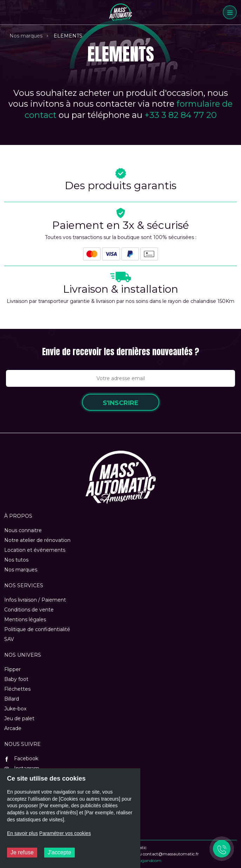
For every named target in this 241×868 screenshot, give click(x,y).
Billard (12, 699)
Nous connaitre (23, 530)
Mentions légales (25, 619)
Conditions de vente (29, 610)
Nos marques (26, 36)
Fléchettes (17, 689)
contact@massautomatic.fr (171, 854)
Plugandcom (148, 860)
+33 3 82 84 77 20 (181, 115)
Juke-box (15, 709)
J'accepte (59, 852)
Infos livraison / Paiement (35, 600)
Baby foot (16, 679)
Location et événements (35, 550)
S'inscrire (121, 403)
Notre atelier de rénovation (37, 540)
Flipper (12, 669)
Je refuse (22, 852)
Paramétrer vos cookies (65, 833)
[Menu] (230, 12)
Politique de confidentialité (37, 629)
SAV (9, 639)
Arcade (13, 728)
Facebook (21, 758)
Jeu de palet (19, 718)
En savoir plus (22, 833)
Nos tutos (16, 560)
